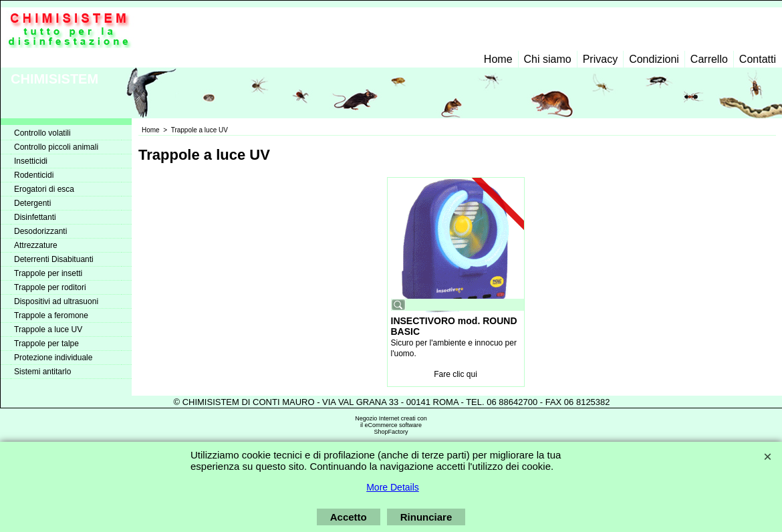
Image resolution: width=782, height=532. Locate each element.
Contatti (758, 59)
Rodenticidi (34, 175)
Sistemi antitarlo (42, 372)
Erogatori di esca (44, 189)
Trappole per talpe (46, 344)
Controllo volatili (42, 133)
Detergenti (32, 203)
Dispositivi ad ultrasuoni (56, 301)
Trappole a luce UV (48, 329)
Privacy (600, 59)
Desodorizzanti (40, 231)
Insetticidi (31, 161)
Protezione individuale (53, 358)
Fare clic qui (455, 374)
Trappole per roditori (50, 287)
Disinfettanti (35, 217)
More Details (393, 487)
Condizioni (654, 59)
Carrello (709, 59)
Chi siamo (548, 59)
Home (498, 59)
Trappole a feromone (51, 315)
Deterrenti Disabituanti (54, 259)
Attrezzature (36, 245)
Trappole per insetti (48, 273)
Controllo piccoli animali (56, 147)
